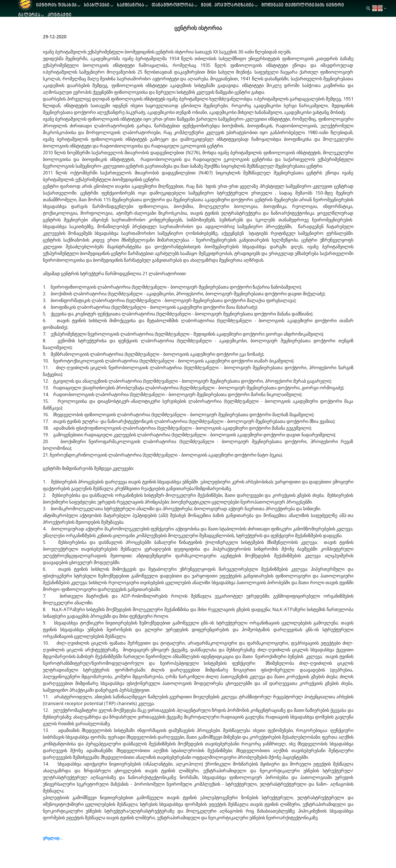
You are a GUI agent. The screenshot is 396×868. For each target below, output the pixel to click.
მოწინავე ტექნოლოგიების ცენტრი (303, 5)
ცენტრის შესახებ (56, 5)
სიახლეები (97, 5)
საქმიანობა (131, 5)
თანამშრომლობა (173, 5)
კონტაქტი (59, 15)
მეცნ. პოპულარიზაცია (227, 5)
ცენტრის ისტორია (198, 28)
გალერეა (29, 15)
